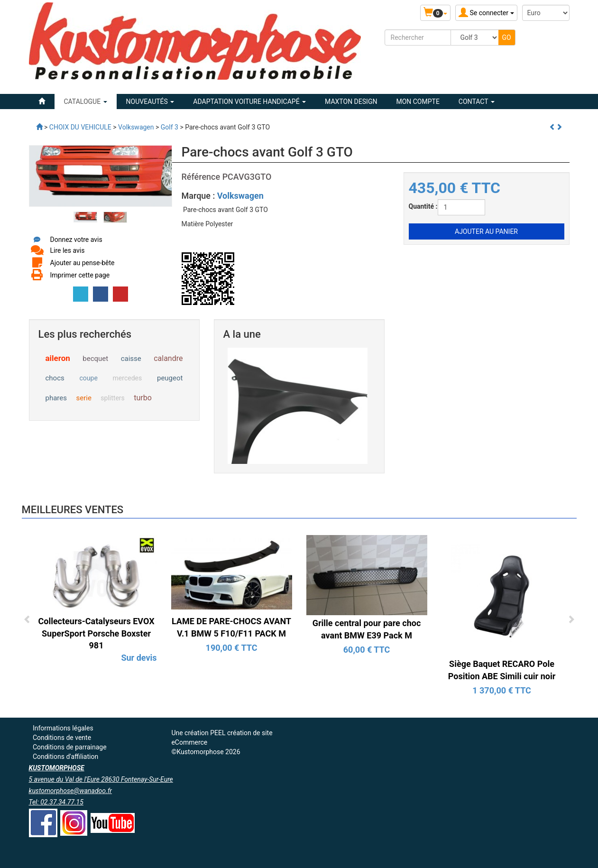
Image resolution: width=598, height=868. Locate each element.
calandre (168, 358)
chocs (55, 378)
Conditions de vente (62, 738)
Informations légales (63, 728)
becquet (95, 359)
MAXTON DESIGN (351, 102)
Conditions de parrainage (70, 747)
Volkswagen (240, 196)
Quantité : (423, 206)
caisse (131, 359)
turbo (143, 398)
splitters (112, 398)
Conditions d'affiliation (65, 757)
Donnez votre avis (76, 240)
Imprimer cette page (80, 275)
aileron (58, 358)
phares (56, 398)
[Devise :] (546, 13)
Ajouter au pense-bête (83, 263)
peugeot (170, 378)
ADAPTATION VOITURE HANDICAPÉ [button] (249, 102)
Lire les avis (68, 250)
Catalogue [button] (86, 102)
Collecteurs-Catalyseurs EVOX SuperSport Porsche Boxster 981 (96, 633)
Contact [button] (477, 102)
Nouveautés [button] (150, 102)
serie (83, 398)
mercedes (128, 378)
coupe (89, 378)
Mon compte (418, 102)
